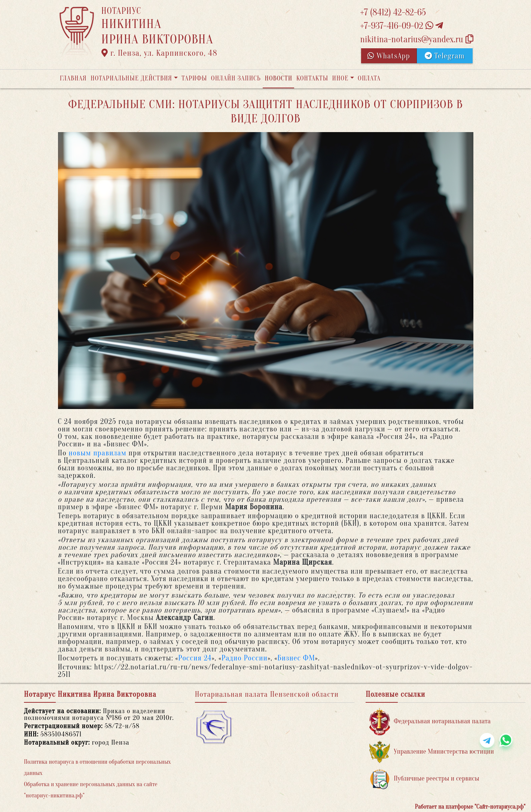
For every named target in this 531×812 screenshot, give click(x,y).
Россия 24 (195, 658)
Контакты (312, 78)
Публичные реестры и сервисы (424, 779)
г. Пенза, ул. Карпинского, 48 (159, 53)
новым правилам (97, 453)
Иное (340, 78)
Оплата (369, 78)
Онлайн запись (236, 78)
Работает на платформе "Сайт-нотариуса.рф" (470, 807)
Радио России (245, 658)
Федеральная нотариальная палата (430, 722)
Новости (278, 78)
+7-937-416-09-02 (402, 26)
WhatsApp (389, 56)
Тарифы (194, 78)
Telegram (445, 56)
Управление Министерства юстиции (432, 752)
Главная (73, 78)
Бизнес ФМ (296, 658)
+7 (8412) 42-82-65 (393, 13)
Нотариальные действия (131, 78)
